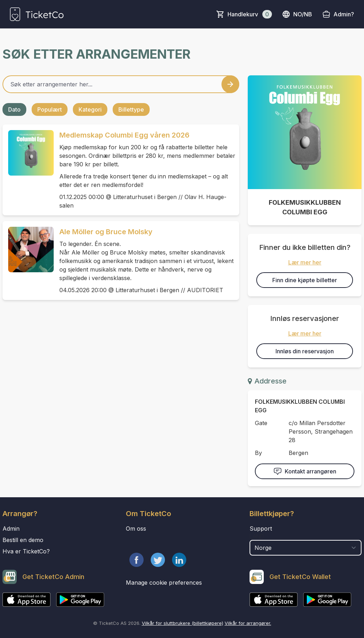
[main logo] (37, 14)
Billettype (131, 109)
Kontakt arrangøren (305, 471)
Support (261, 529)
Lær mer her (305, 262)
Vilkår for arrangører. (248, 623)
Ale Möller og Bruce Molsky (106, 232)
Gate (261, 423)
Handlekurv (250, 14)
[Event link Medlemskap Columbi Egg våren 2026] (28, 153)
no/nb (297, 14)
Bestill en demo (23, 540)
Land (257, 536)
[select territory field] (306, 548)
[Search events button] (230, 84)
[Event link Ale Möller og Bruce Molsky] (28, 250)
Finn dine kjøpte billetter (305, 280)
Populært (50, 109)
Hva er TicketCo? (26, 551)
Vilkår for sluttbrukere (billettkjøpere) (183, 623)
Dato (14, 109)
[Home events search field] (121, 84)
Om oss (136, 529)
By (258, 453)
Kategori (90, 109)
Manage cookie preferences (164, 583)
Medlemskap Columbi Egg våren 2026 (124, 135)
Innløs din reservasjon (305, 351)
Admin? (344, 14)
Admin (11, 529)
